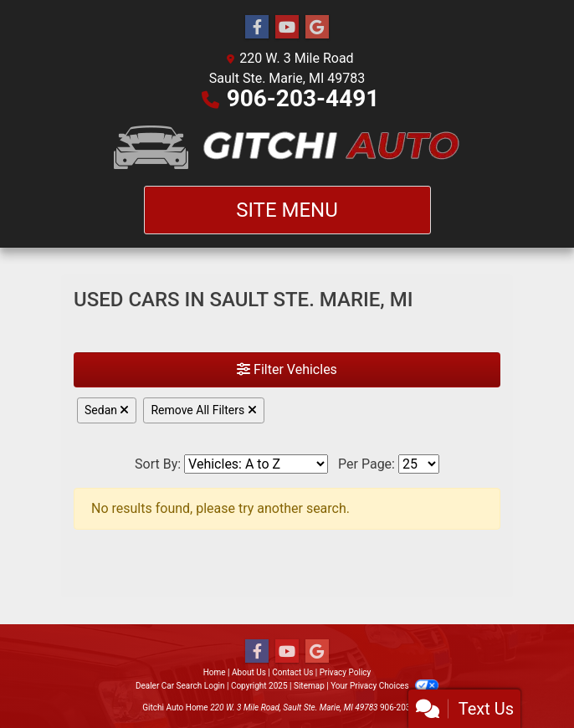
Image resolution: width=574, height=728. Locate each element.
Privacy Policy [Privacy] (346, 672)
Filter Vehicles (287, 369)
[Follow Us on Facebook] (257, 28)
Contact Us (292, 672)
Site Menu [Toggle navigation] (287, 210)
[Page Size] (419, 464)
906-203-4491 (303, 98)
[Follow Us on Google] (317, 28)
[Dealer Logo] (287, 147)
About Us (249, 672)
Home (215, 672)
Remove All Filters (203, 410)
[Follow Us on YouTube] (287, 28)
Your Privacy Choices (384, 686)
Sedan (107, 410)
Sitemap (309, 686)
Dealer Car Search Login (180, 686)
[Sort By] (256, 464)
